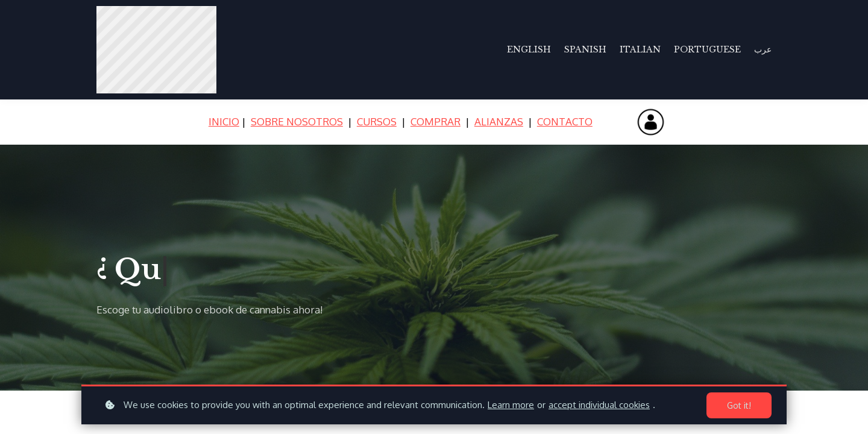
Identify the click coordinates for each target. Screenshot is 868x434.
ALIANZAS (499, 121)
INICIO (224, 121)
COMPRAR (436, 121)
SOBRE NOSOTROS (297, 121)
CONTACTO (565, 121)
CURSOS (377, 121)
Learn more (511, 405)
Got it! (739, 405)
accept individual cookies (599, 405)
